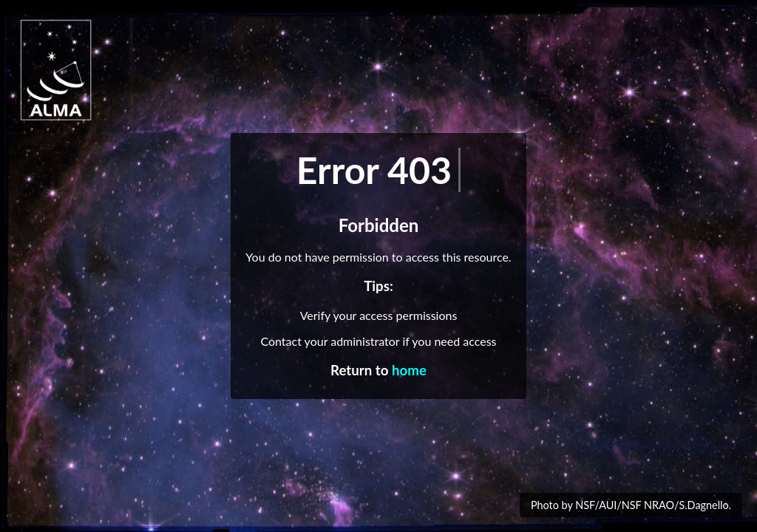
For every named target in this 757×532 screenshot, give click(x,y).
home (409, 370)
